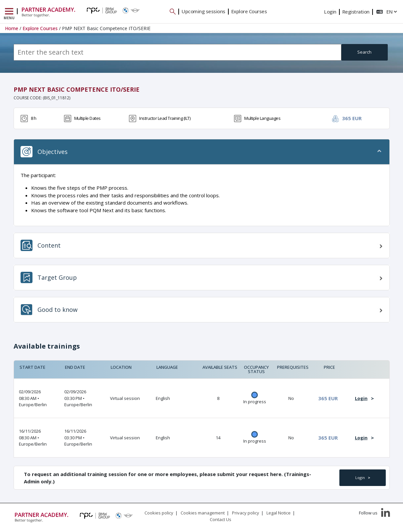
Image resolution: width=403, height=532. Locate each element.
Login (330, 12)
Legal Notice (279, 513)
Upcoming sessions (203, 11)
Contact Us (221, 519)
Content (41, 245)
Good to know (49, 310)
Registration (356, 12)
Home (12, 28)
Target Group (49, 278)
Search (364, 52)
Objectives (44, 152)
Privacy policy (246, 513)
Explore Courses (249, 11)
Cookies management (203, 513)
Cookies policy (159, 513)
